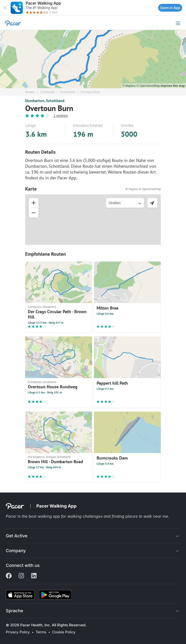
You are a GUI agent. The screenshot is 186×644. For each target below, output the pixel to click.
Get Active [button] (17, 536)
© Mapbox (129, 86)
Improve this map (173, 86)
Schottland (47, 92)
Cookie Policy (64, 632)
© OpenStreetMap (148, 86)
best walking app (45, 516)
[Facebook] (9, 576)
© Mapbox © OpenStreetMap (143, 189)
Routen (30, 92)
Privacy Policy (18, 632)
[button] (5, 8)
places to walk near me (147, 516)
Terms (41, 632)
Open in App (170, 8)
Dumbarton (68, 92)
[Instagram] (21, 576)
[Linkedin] (34, 576)
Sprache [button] (15, 611)
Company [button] (16, 551)
